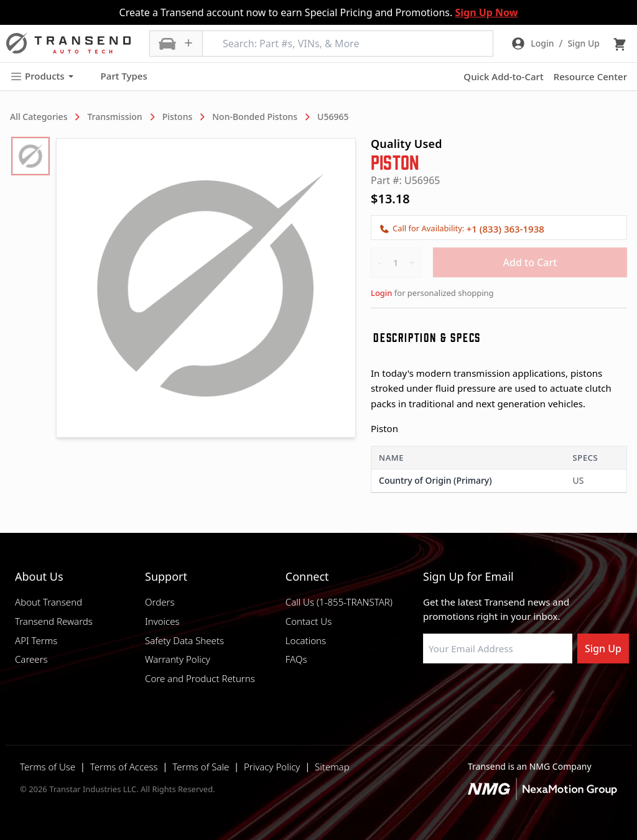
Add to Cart (530, 262)
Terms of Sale (201, 767)
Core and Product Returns (200, 678)
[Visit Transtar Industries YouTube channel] (553, 693)
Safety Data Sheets (184, 640)
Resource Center (590, 76)
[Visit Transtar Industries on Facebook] (429, 693)
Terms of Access (124, 767)
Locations (306, 640)
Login (381, 293)
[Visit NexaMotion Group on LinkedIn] (460, 693)
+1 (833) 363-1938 (505, 229)
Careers (31, 659)
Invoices (162, 621)
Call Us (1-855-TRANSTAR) (339, 602)
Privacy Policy (272, 767)
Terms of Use (48, 767)
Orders (160, 602)
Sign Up (603, 648)
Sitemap (332, 767)
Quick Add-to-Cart (503, 76)
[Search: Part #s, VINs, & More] (348, 44)
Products (42, 76)
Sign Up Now (486, 12)
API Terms (36, 640)
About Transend (49, 602)
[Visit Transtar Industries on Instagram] (491, 693)
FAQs (296, 659)
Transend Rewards (54, 621)
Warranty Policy (178, 659)
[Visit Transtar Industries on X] (522, 693)
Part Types (117, 76)
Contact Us (309, 621)
